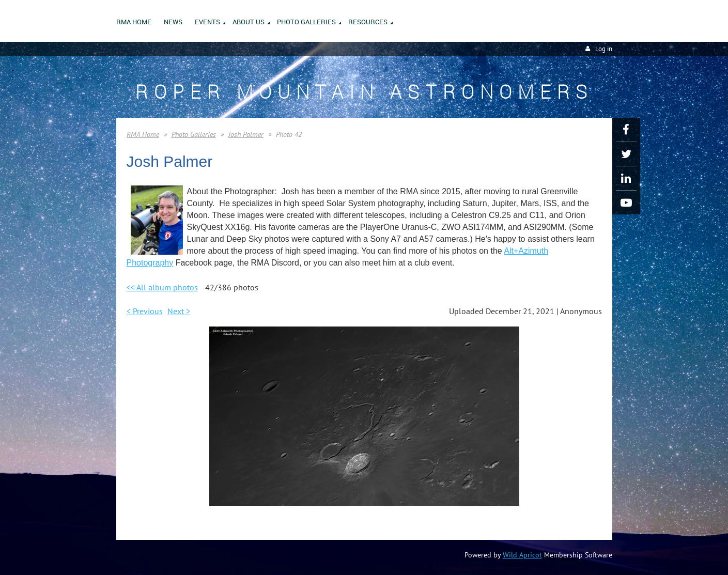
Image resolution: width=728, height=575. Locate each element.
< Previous (145, 311)
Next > (179, 311)
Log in (604, 49)
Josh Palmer (246, 134)
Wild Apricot (522, 555)
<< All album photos (162, 287)
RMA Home (143, 134)
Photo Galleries (194, 134)
